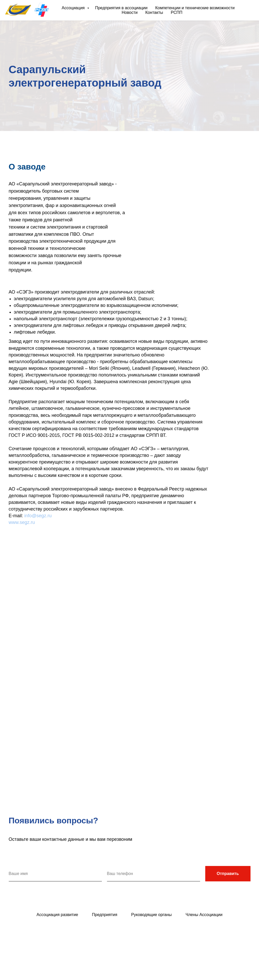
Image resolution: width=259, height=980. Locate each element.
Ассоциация (74, 8)
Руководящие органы (151, 915)
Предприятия (105, 915)
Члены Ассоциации (204, 915)
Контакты (154, 12)
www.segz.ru (22, 522)
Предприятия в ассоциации (121, 8)
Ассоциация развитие (57, 915)
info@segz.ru (38, 516)
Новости (130, 12)
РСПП (177, 12)
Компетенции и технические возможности (195, 8)
